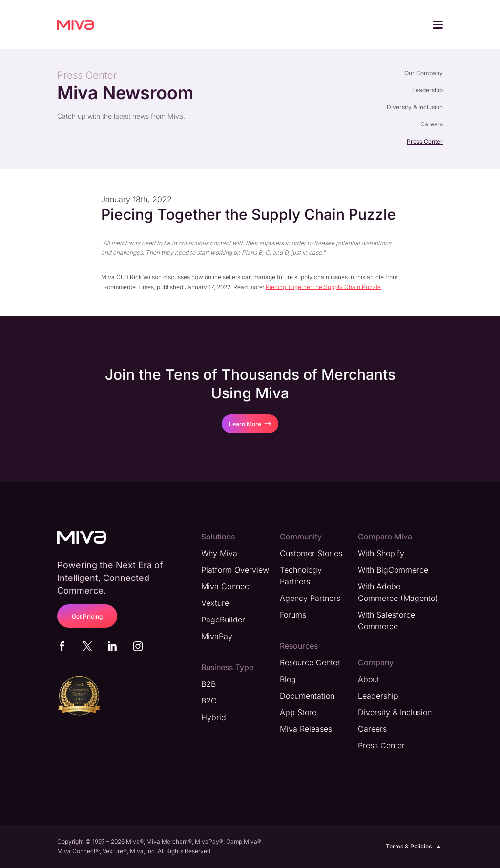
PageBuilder (223, 619)
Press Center (425, 141)
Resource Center (310, 662)
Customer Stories (311, 553)
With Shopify (381, 553)
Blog (288, 679)
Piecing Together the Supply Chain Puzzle (323, 286)
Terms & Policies (414, 846)
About (369, 679)
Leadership (427, 90)
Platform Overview (235, 569)
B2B (208, 683)
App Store (298, 712)
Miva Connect (226, 586)
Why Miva (219, 553)
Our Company (424, 73)
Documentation (307, 695)
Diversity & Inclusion (415, 107)
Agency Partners (310, 598)
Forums (293, 614)
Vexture (215, 602)
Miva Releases (306, 728)
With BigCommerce (393, 569)
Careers (432, 124)
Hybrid (214, 717)
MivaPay (217, 636)
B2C (209, 700)
